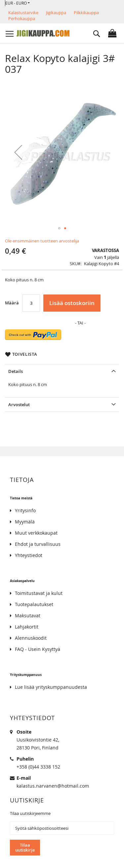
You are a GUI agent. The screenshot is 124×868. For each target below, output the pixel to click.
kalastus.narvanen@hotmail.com (53, 786)
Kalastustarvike (23, 13)
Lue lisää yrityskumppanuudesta (51, 687)
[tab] (62, 371)
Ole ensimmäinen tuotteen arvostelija (42, 241)
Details (16, 371)
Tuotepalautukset (34, 604)
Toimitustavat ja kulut (39, 593)
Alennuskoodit (31, 638)
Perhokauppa (22, 18)
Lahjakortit (27, 627)
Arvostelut (19, 405)
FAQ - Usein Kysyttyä (38, 649)
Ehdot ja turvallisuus (38, 544)
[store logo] (43, 33)
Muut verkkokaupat (36, 533)
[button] (18, 3)
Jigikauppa (56, 13)
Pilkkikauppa (86, 13)
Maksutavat (28, 616)
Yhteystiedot (29, 555)
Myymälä (25, 522)
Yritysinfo (25, 510)
